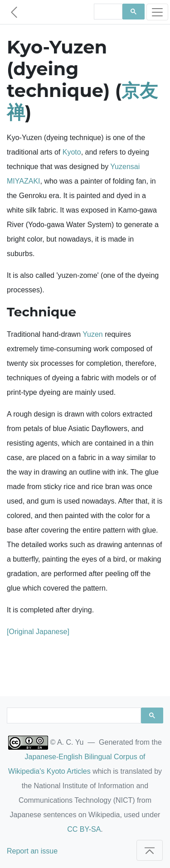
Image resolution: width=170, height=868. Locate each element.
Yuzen (92, 334)
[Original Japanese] (38, 632)
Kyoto (72, 152)
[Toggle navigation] (157, 12)
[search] (107, 12)
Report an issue (32, 851)
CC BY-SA (84, 829)
